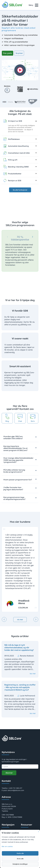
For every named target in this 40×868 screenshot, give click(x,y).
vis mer (20, 620)
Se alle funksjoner (20, 190)
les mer (33, 674)
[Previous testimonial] (4, 619)
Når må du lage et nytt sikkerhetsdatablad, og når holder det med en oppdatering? (19, 648)
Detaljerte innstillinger (20, 864)
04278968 (10, 815)
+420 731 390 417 (15, 788)
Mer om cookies (7, 846)
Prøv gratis (8, 53)
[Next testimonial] (36, 619)
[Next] (33, 237)
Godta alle (20, 853)
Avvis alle (20, 859)
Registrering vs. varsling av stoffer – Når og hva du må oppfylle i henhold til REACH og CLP (20, 687)
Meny (33, 6)
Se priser (19, 53)
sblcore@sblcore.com (16, 790)
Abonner (9, 773)
